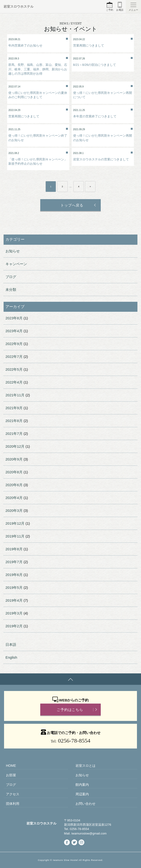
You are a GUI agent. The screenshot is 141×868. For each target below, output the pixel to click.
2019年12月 (15, 523)
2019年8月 (14, 549)
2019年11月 (15, 536)
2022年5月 (14, 369)
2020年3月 (14, 511)
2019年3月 (14, 613)
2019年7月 (14, 562)
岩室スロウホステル (19, 6)
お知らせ (13, 251)
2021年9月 (14, 408)
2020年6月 (14, 485)
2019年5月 (14, 587)
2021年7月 (14, 434)
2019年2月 (14, 626)
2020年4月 (14, 498)
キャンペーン (16, 264)
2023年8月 (14, 318)
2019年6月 (14, 575)
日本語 (11, 645)
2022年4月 (14, 382)
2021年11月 (15, 395)
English (11, 657)
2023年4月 (14, 331)
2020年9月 (14, 459)
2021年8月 (14, 421)
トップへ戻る (72, 205)
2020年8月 (14, 472)
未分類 (11, 290)
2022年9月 (14, 344)
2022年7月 (14, 357)
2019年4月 (14, 600)
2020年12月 (15, 446)
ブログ (11, 277)
